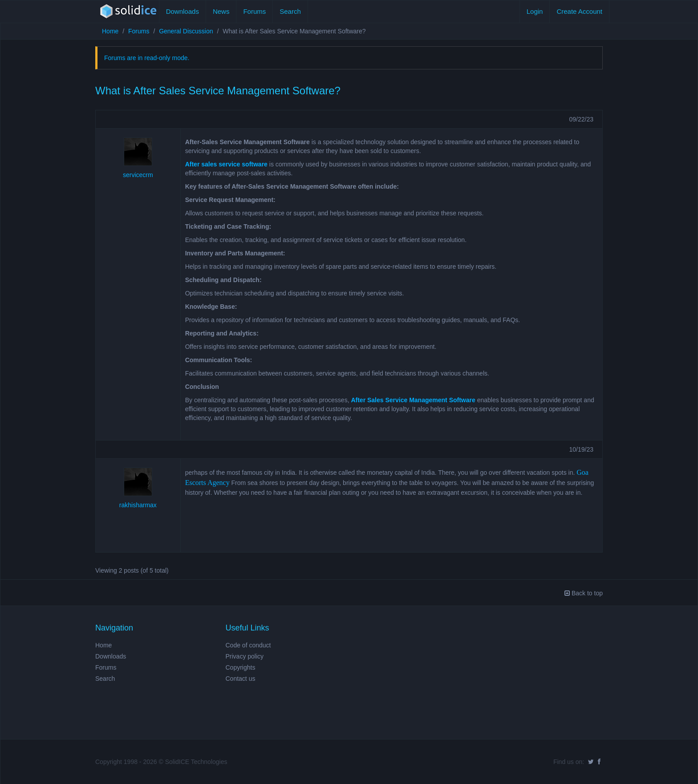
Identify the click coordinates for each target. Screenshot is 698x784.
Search (290, 11)
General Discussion (186, 31)
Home (110, 31)
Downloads (183, 11)
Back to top (584, 593)
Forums (254, 11)
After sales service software (226, 164)
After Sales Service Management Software (413, 400)
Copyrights (241, 667)
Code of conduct (248, 645)
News (221, 11)
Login (535, 11)
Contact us (241, 679)
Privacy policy (245, 656)
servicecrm (138, 175)
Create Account (579, 11)
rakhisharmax (138, 505)
